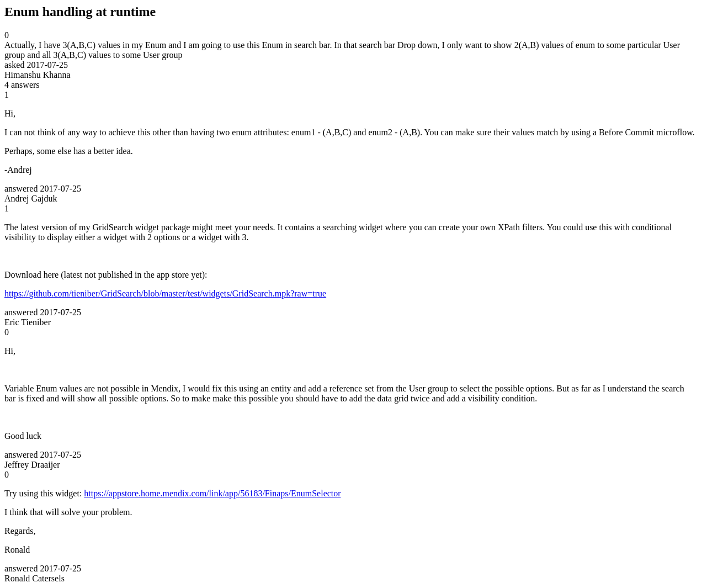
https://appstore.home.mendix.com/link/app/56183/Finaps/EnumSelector (212, 493)
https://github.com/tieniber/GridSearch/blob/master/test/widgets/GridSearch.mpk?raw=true (165, 293)
